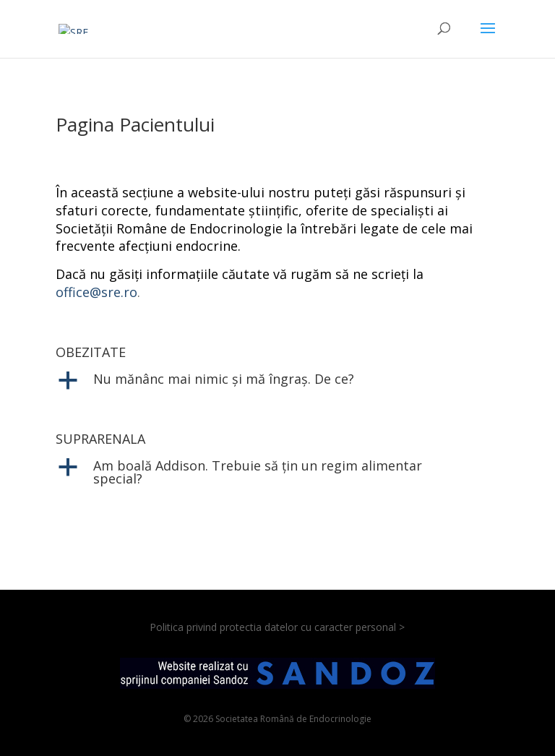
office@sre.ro (96, 292)
